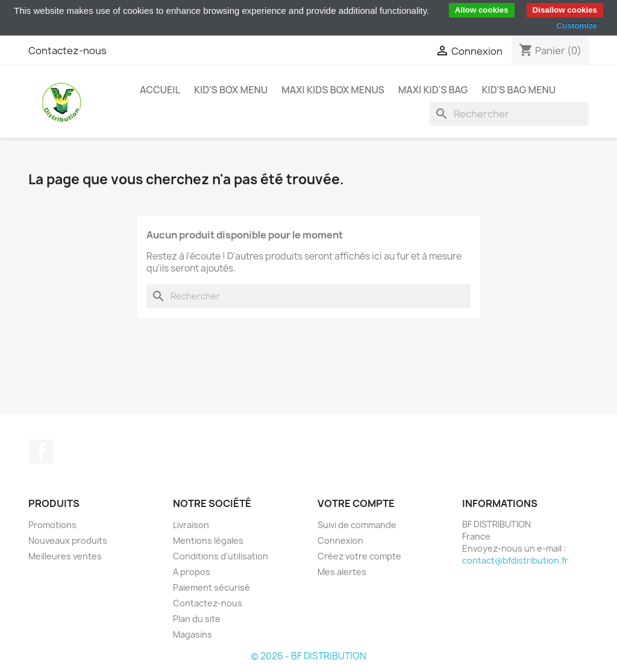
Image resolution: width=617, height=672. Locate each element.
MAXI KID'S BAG (433, 90)
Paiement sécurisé (211, 587)
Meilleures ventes (65, 556)
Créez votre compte (359, 556)
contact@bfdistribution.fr (515, 560)
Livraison (191, 525)
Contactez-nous (67, 51)
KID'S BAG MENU (518, 90)
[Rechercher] (509, 114)
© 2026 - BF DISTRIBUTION (308, 656)
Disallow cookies (565, 10)
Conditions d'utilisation (221, 556)
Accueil (160, 90)
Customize (577, 26)
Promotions (52, 525)
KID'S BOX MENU (231, 90)
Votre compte (356, 503)
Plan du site (197, 619)
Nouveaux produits (68, 540)
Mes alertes (342, 572)
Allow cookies (482, 10)
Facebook (42, 452)
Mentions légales (208, 540)
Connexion (340, 540)
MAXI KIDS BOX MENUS (333, 90)
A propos (192, 572)
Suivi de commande (357, 525)
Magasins (193, 634)
